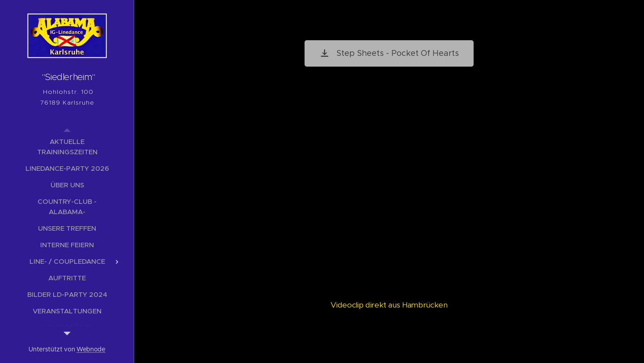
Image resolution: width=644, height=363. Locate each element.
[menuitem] (67, 147)
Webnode (91, 349)
